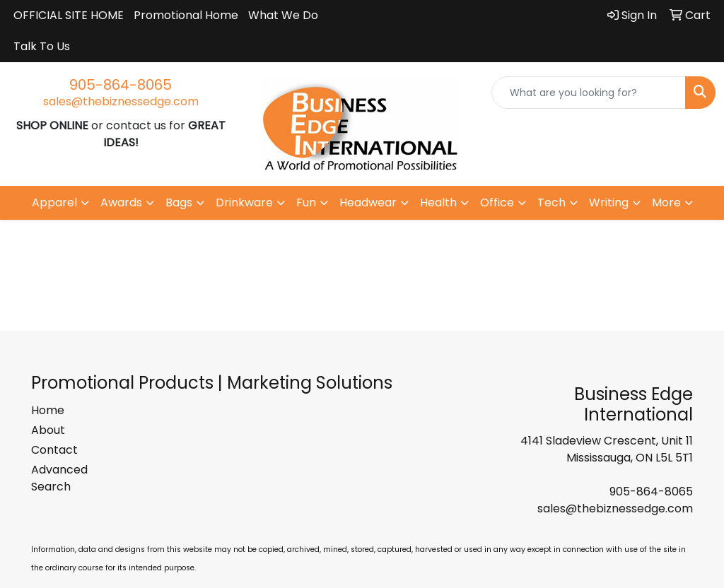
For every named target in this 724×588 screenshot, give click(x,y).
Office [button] (497, 202)
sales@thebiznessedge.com (121, 101)
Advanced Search (59, 478)
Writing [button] (609, 202)
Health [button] (438, 202)
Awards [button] (121, 202)
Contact (54, 450)
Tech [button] (551, 202)
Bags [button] (179, 202)
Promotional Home (186, 15)
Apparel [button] (54, 202)
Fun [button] (306, 202)
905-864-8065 (121, 85)
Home (48, 410)
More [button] (666, 202)
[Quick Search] (589, 93)
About (48, 430)
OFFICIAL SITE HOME (69, 15)
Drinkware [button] (244, 202)
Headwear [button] (368, 202)
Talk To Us (42, 46)
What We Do (283, 15)
